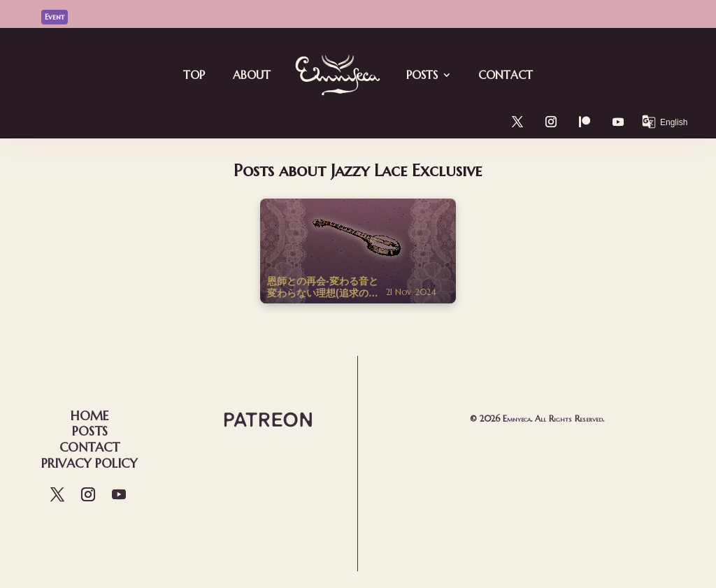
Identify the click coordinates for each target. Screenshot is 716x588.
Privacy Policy (89, 463)
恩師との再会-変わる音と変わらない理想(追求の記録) (323, 287)
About (252, 75)
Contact (506, 75)
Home (89, 416)
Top (194, 75)
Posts (422, 75)
